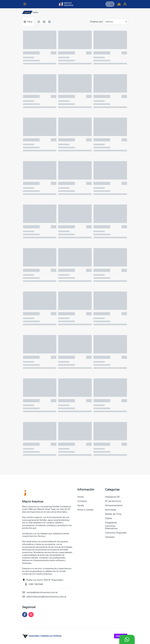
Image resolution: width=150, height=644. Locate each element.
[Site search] (107, 4)
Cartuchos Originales (116, 533)
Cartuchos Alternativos (111, 527)
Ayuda (81, 505)
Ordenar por (96, 22)
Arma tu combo (85, 510)
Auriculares (111, 510)
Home (27, 12)
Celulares (110, 537)
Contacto (82, 501)
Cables (108, 518)
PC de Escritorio (113, 501)
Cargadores (111, 523)
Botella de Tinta (113, 514)
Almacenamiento (114, 505)
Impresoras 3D (112, 497)
